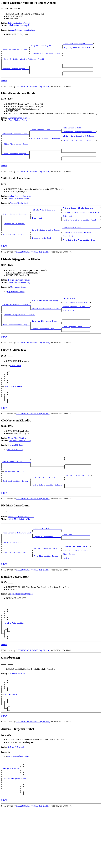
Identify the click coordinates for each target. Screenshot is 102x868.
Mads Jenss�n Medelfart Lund (21, 551)
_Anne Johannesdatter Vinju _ (16, 346)
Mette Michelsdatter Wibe (20, 553)
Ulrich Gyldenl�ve (13, 411)
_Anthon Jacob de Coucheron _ (16, 227)
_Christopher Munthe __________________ (81, 243)
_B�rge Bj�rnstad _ (12, 822)
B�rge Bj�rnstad (16, 800)
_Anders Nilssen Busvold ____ (76, 325)
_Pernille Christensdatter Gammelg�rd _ (81, 225)
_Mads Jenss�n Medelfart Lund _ (18, 568)
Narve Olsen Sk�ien (17, 466)
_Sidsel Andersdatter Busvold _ (46, 327)
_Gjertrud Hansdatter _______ (47, 573)
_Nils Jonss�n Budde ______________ (80, 134)
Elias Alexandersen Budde (16, 153)
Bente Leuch (15, 388)
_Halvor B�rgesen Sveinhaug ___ (47, 318)
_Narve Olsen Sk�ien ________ (17, 491)
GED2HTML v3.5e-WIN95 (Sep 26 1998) (33, 93)
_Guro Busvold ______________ (76, 329)
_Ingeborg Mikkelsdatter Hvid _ (78, 49)
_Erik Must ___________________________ (81, 230)
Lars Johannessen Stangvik (21, 634)
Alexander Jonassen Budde (19, 124)
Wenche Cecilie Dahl (19, 215)
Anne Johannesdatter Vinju (20, 300)
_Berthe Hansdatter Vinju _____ (46, 350)
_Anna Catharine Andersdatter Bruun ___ (81, 257)
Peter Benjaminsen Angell (19, 23)
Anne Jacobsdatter (18, 720)
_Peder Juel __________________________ (81, 253)
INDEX (4, 87)
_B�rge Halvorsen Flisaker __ (17, 322)
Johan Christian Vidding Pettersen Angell (24, 62)
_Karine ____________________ (76, 598)
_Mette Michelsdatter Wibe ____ (17, 591)
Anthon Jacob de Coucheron (20, 208)
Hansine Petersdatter (14, 667)
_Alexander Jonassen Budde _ (16, 141)
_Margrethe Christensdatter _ (76, 589)
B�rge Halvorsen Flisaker (19, 297)
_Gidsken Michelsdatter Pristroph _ (79, 148)
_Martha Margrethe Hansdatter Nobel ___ (81, 234)
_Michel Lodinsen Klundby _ (78, 507)
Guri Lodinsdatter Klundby (20, 469)
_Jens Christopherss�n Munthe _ (47, 246)
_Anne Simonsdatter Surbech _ (47, 596)
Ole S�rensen (11, 744)
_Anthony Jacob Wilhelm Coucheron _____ (81, 220)
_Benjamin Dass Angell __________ (46, 46)
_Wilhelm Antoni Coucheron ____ (46, 223)
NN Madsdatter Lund (13, 579)
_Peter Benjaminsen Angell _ (16, 51)
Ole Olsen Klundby (15, 478)
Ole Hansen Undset (18, 304)
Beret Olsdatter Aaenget (19, 127)
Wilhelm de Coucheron (14, 239)
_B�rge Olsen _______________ (76, 316)
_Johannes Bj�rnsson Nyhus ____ (47, 341)
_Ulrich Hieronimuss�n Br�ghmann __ (80, 144)
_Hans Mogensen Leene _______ (76, 348)
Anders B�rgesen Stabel (16, 834)
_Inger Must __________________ (46, 232)
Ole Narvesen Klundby (14, 503)
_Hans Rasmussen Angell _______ (78, 44)
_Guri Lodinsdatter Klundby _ (16, 514)
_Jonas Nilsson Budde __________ (45, 137)
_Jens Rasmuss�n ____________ (48, 563)
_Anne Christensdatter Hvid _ (76, 320)
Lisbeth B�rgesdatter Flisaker (19, 334)
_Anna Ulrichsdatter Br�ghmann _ (46, 146)
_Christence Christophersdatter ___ (79, 139)
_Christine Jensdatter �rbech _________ (81, 248)
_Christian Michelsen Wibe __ (76, 584)
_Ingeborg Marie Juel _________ (46, 255)
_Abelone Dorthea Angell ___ (16, 74)
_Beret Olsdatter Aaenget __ (16, 164)
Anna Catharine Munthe (19, 210)
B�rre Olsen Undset (16, 309)
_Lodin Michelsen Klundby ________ (47, 510)
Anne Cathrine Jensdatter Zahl (23, 30)
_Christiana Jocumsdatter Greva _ (46, 56)
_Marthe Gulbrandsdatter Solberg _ (47, 519)
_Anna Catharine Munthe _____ (16, 250)
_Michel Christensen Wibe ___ (47, 586)
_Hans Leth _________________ (76, 570)
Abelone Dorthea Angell (19, 25)
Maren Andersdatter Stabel (18, 809)
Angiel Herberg (17, 473)
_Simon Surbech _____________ (76, 593)
